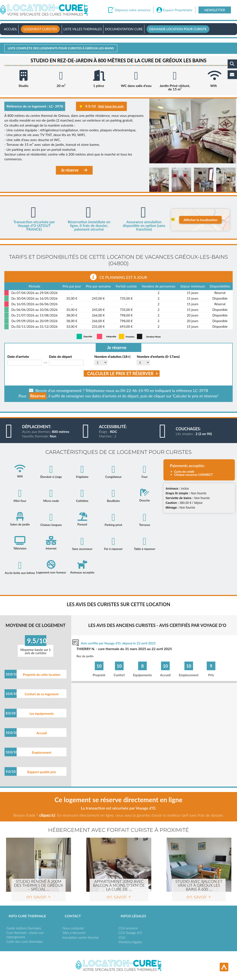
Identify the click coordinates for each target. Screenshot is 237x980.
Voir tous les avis (111, 106)
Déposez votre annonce (133, 10)
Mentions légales (130, 942)
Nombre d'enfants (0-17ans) (158, 357)
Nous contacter (73, 928)
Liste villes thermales (83, 29)
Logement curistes (40, 29)
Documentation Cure (124, 29)
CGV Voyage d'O (130, 933)
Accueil (10, 29)
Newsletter (215, 10)
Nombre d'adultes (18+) (112, 357)
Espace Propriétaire (178, 10)
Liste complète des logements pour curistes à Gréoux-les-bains (61, 48)
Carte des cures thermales (25, 941)
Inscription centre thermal (81, 937)
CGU (122, 937)
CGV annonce (128, 928)
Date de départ (60, 357)
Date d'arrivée (18, 357)
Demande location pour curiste (178, 29)
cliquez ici (47, 815)
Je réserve (74, 170)
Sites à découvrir (74, 933)
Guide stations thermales (24, 928)
